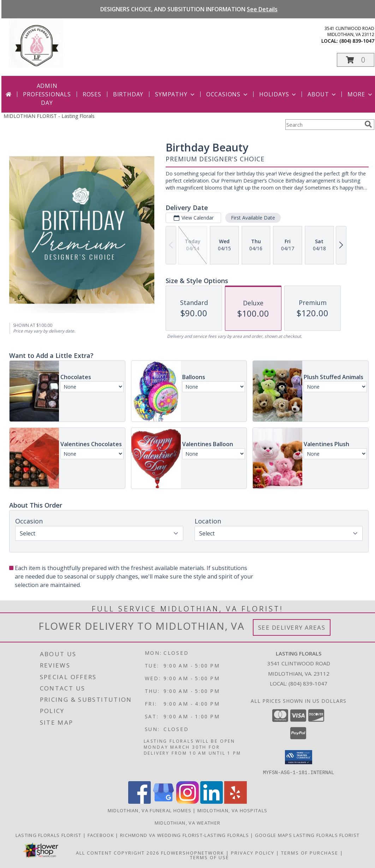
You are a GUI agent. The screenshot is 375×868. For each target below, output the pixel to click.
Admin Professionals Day (47, 94)
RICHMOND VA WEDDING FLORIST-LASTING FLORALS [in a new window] (185, 835)
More (360, 94)
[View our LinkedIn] (212, 801)
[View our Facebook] (139, 801)
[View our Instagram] (187, 801)
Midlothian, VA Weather (188, 822)
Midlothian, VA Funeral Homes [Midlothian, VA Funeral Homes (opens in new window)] (150, 810)
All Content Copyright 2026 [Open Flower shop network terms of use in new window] (118, 852)
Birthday (128, 94)
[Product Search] (323, 125)
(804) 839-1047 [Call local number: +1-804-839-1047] (357, 41)
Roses (92, 94)
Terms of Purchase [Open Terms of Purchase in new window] (310, 852)
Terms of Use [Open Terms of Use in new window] (210, 857)
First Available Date (253, 218)
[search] (368, 124)
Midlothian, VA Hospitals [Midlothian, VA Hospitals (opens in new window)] (232, 810)
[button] (356, 60)
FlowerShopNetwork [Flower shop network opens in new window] (193, 852)
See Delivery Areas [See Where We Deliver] (292, 627)
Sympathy (175, 94)
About (322, 94)
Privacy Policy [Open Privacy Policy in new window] (253, 852)
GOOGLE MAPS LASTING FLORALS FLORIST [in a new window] (307, 835)
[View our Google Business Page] (163, 801)
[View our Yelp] (236, 801)
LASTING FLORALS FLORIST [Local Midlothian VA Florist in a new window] (49, 835)
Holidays (278, 94)
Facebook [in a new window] (102, 835)
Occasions (228, 94)
